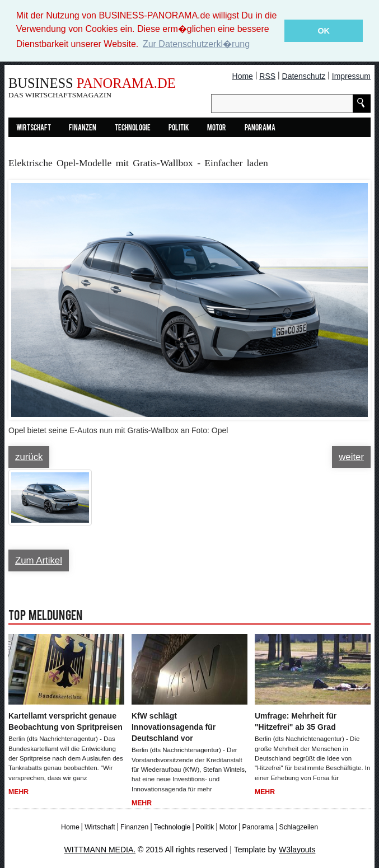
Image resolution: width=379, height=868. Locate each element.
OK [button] (324, 31)
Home (243, 76)
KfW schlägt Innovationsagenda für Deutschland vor (174, 727)
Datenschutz (304, 76)
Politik (179, 128)
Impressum (351, 76)
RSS (267, 76)
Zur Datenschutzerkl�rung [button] (196, 44)
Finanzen (83, 128)
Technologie (133, 128)
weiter (351, 457)
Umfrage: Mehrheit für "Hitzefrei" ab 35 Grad (296, 721)
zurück (29, 457)
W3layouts (297, 849)
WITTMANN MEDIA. (100, 849)
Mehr (18, 791)
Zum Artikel (39, 560)
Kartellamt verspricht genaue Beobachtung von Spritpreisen (65, 721)
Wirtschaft (34, 128)
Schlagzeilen (298, 827)
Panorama (260, 128)
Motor (217, 128)
